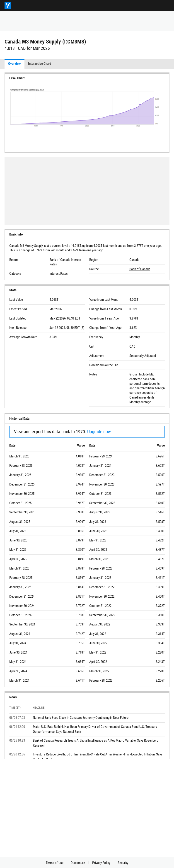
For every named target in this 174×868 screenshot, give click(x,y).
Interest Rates (59, 274)
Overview (14, 64)
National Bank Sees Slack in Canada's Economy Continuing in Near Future (81, 718)
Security (123, 863)
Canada (134, 260)
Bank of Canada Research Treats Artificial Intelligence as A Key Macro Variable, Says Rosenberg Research (96, 743)
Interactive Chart (40, 64)
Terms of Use (55, 863)
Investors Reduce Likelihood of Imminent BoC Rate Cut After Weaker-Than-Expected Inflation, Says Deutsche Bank (98, 757)
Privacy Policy (101, 863)
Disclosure (78, 863)
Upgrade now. (99, 432)
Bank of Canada (140, 269)
